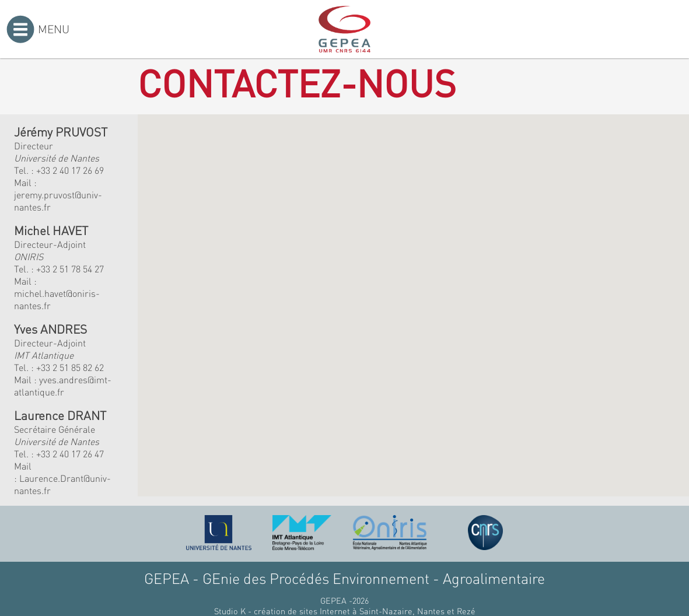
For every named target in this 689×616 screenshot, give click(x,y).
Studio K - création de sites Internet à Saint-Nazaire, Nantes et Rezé (345, 611)
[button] (256, 266)
